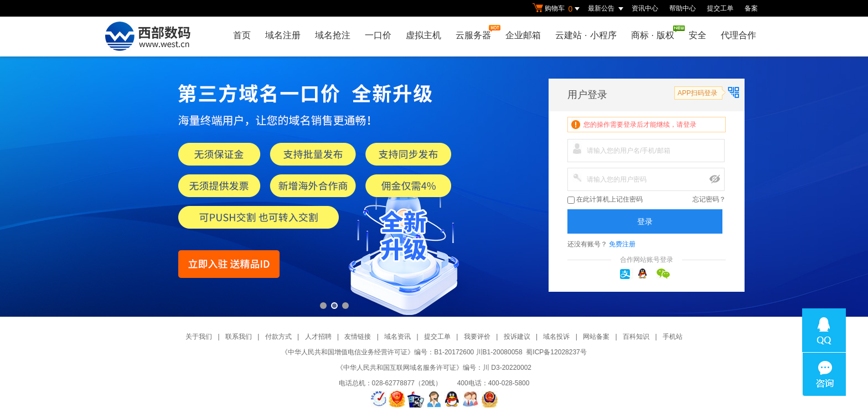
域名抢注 (333, 35)
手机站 (673, 337)
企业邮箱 (523, 35)
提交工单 (720, 8)
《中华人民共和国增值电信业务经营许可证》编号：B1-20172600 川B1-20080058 (402, 352)
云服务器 (476, 32)
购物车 (557, 9)
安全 (697, 35)
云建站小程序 (586, 35)
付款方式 (278, 337)
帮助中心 (683, 8)
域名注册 (283, 35)
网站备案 (596, 337)
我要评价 (477, 337)
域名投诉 (556, 337)
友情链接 (358, 337)
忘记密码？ (709, 199)
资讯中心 (645, 8)
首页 (242, 35)
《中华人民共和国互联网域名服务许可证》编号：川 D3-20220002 (434, 368)
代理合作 (738, 35)
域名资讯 (397, 337)
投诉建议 (517, 337)
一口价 (378, 35)
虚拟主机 (423, 35)
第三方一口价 (434, 187)
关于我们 (199, 337)
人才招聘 (318, 337)
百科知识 (636, 337)
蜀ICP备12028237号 (556, 352)
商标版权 (655, 33)
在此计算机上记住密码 (605, 200)
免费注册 (622, 244)
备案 (751, 8)
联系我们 (239, 337)
